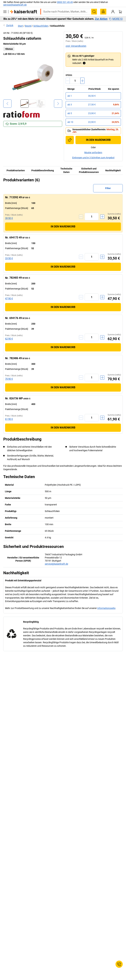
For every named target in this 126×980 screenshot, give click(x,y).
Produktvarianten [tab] (16, 170)
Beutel (28, 26)
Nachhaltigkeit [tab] (113, 170)
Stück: (69, 75)
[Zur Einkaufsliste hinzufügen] (70, 140)
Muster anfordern (93, 152)
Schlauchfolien (41, 26)
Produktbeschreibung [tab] (43, 170)
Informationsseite (106, 608)
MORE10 (116, 19)
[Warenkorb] (120, 12)
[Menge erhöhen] (82, 81)
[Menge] (75, 81)
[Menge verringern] (68, 81)
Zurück (8, 25)
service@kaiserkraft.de (15, 5)
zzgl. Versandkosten (76, 46)
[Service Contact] (119, 964)
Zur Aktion (101, 19)
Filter (108, 188)
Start (20, 26)
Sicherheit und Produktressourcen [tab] (89, 170)
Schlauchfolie (57, 26)
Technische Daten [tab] (66, 170)
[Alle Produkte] (5, 12)
